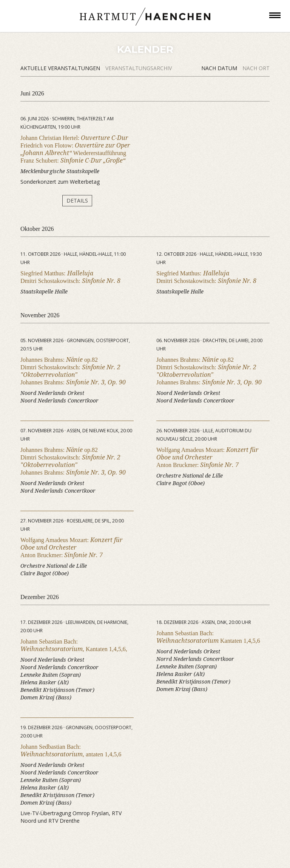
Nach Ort (256, 68)
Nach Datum (220, 68)
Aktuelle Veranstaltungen (61, 68)
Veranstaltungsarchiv (139, 68)
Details (77, 200)
